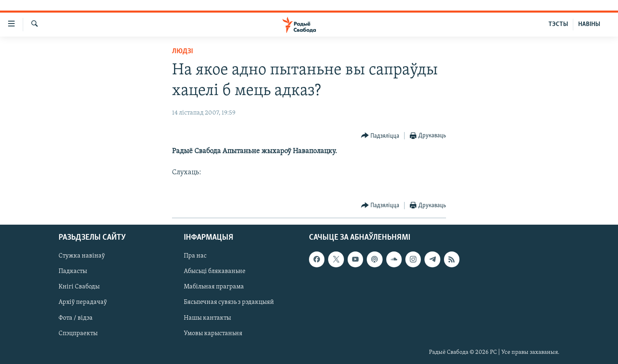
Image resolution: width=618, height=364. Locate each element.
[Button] (380, 136)
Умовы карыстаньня (213, 333)
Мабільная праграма (214, 287)
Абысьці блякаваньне (215, 271)
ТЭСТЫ (558, 24)
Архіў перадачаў (83, 302)
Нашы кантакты (207, 318)
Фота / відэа (76, 318)
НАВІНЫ (589, 24)
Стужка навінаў (82, 256)
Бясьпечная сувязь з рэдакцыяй (229, 302)
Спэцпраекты (78, 333)
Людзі (183, 51)
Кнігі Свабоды (79, 287)
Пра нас (195, 256)
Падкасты (73, 271)
